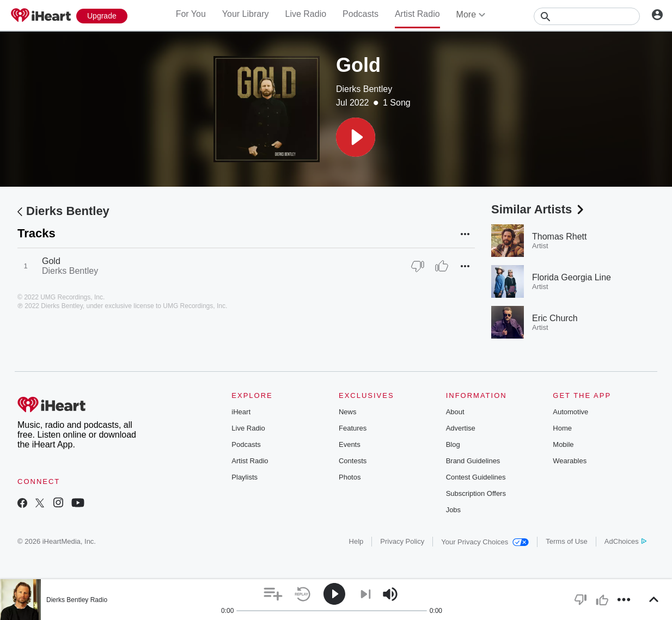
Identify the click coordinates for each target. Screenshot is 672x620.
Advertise (461, 428)
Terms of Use (567, 541)
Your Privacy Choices (485, 542)
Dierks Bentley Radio (77, 600)
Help (356, 541)
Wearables (570, 461)
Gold (51, 261)
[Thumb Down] (418, 266)
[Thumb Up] (442, 266)
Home (562, 428)
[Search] (587, 16)
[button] (356, 137)
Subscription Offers (476, 493)
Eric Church (555, 318)
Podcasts (361, 14)
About (455, 412)
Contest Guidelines (476, 477)
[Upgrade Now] (102, 16)
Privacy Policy (402, 541)
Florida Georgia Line (572, 277)
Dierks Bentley (364, 89)
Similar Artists (539, 209)
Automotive (570, 412)
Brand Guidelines (473, 461)
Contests (353, 461)
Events (350, 444)
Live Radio (306, 14)
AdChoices (625, 541)
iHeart (241, 412)
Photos (350, 477)
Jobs (453, 510)
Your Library (246, 14)
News (348, 412)
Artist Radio (417, 14)
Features (353, 428)
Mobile (563, 444)
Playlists (245, 477)
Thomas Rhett (559, 237)
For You (191, 14)
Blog (453, 444)
